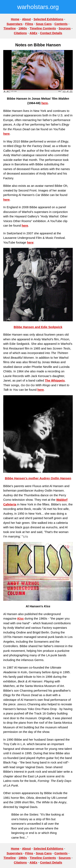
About (26, 19)
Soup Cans (44, 24)
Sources (65, 28)
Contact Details (51, 33)
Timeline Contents (43, 28)
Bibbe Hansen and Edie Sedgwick (38, 327)
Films (29, 24)
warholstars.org (38, 7)
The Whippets (55, 380)
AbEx (33, 33)
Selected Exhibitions (48, 19)
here (45, 103)
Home (15, 19)
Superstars (14, 24)
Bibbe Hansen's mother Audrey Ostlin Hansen (38, 478)
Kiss (20, 618)
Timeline (10, 28)
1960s (23, 28)
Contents (61, 24)
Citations (20, 33)
